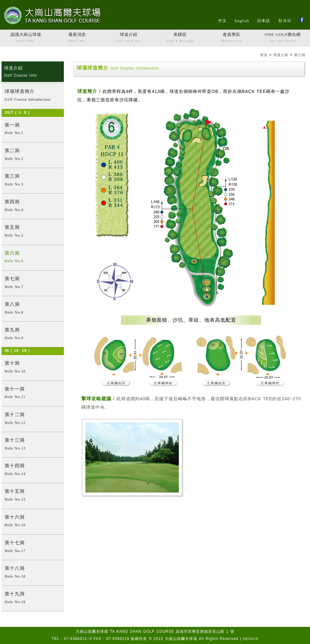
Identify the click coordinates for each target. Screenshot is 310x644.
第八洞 (33, 309)
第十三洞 (33, 445)
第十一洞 (33, 394)
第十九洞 (33, 598)
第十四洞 (33, 470)
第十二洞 (33, 419)
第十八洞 (33, 573)
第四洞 (33, 206)
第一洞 (33, 130)
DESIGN (250, 639)
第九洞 (33, 334)
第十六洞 (33, 522)
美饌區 (180, 38)
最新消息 (77, 38)
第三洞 (33, 181)
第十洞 (33, 368)
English (242, 21)
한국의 (285, 21)
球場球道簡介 (33, 96)
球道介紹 (129, 38)
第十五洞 (33, 496)
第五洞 (33, 232)
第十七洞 (33, 547)
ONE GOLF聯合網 (283, 38)
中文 (222, 21)
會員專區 (231, 38)
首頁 (264, 55)
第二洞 (33, 155)
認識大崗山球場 (26, 38)
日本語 (264, 21)
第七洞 (33, 283)
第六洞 (300, 55)
